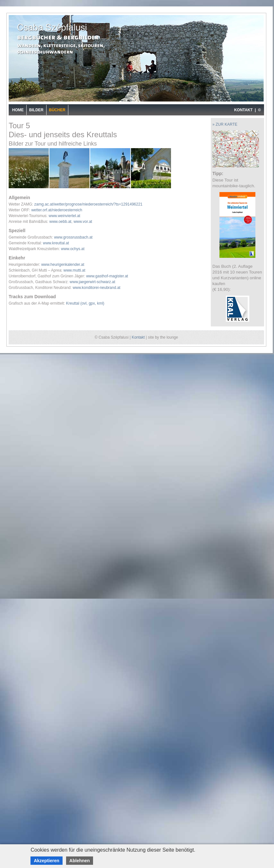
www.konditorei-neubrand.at (96, 288)
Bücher (57, 110)
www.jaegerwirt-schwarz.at (92, 282)
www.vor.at (83, 222)
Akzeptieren (46, 861)
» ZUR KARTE (225, 124)
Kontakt (138, 337)
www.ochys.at (73, 249)
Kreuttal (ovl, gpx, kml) (85, 303)
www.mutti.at (74, 270)
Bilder (36, 110)
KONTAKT (244, 110)
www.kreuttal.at (56, 243)
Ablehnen (80, 861)
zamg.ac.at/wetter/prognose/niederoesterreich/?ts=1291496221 (88, 204)
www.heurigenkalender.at (63, 265)
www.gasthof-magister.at (107, 276)
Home (18, 110)
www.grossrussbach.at (73, 237)
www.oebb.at (60, 222)
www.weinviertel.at (64, 216)
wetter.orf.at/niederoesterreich (57, 210)
